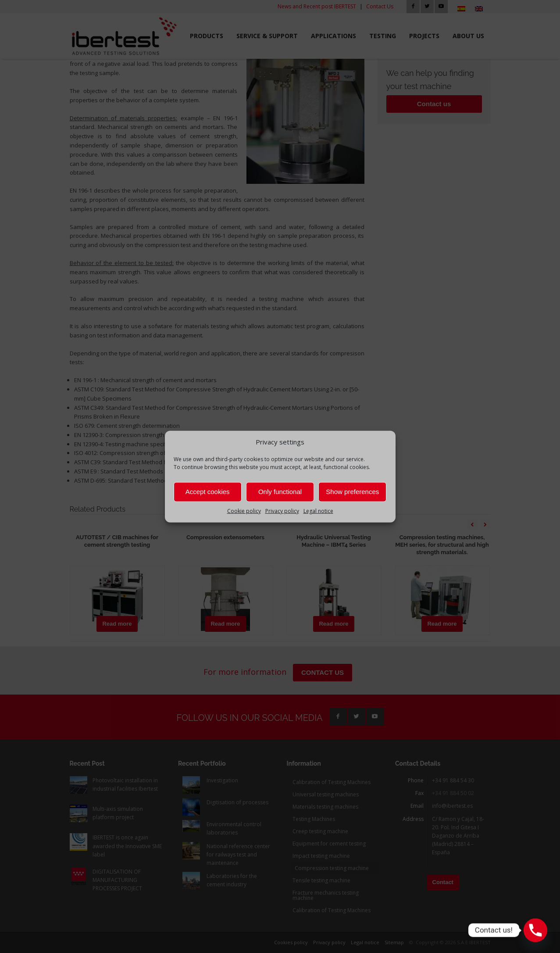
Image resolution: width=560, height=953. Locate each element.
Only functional (280, 492)
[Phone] (535, 930)
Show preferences (352, 492)
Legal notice (318, 511)
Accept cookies (208, 492)
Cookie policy (244, 511)
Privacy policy (282, 511)
